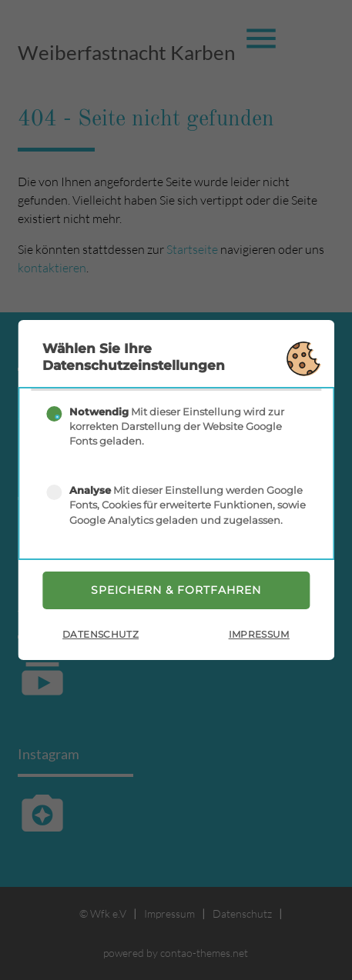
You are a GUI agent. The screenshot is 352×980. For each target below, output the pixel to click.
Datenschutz (101, 634)
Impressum (259, 634)
